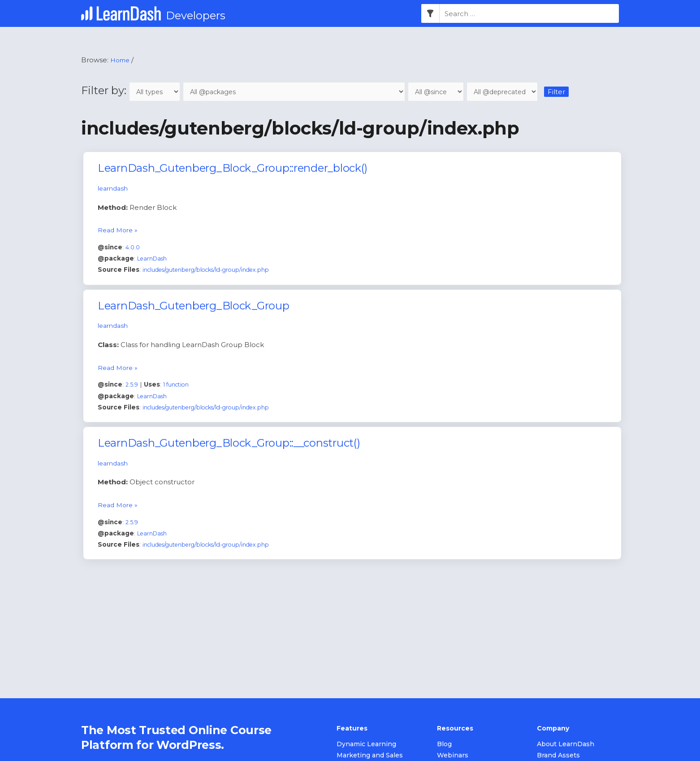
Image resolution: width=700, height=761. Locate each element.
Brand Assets (558, 756)
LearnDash (154, 259)
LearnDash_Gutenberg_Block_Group (193, 307)
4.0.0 (133, 248)
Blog (444, 745)
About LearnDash (566, 745)
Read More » (119, 230)
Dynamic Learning (366, 745)
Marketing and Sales (370, 756)
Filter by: (134, 91)
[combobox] (529, 14)
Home (121, 60)
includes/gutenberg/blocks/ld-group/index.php (214, 271)
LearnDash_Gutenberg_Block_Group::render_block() (232, 169)
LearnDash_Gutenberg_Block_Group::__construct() (229, 444)
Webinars (453, 756)
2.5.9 (132, 385)
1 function (179, 385)
